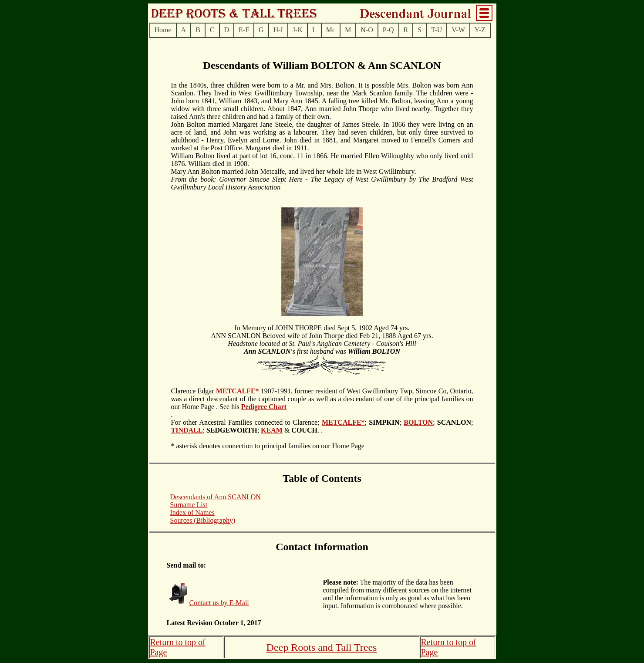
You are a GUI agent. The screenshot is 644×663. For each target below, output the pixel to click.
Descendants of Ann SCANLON (216, 497)
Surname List (189, 505)
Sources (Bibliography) (203, 520)
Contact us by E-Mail (219, 603)
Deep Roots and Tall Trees (322, 647)
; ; (384, 422)
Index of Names (192, 512)
